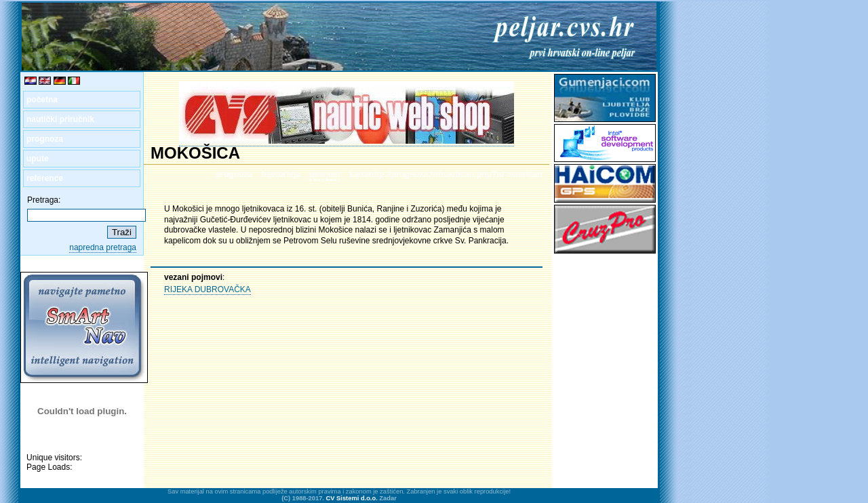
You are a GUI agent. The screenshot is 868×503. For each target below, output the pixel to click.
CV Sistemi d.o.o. (352, 498)
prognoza (45, 139)
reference (45, 178)
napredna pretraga (103, 247)
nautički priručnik (60, 119)
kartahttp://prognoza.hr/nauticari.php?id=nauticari (446, 174)
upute (38, 159)
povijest (324, 174)
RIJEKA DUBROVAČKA (208, 289)
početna (42, 100)
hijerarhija (281, 174)
